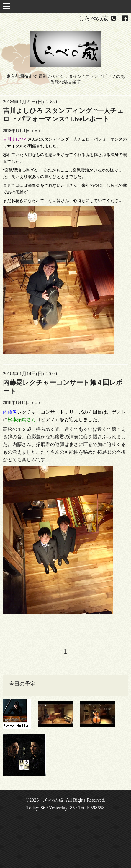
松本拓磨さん (22, 419)
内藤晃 (10, 412)
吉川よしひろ (15, 139)
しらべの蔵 (52, 800)
